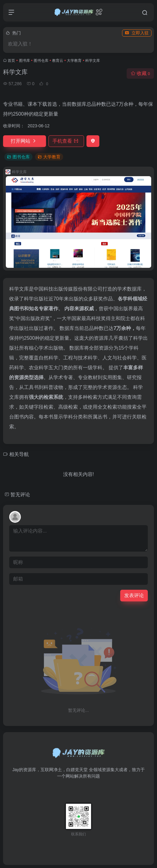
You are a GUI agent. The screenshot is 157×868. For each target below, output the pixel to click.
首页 (11, 61)
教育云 (58, 61)
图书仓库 (41, 61)
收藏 (140, 73)
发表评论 (134, 595)
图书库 (25, 61)
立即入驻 (137, 33)
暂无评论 (20, 495)
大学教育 (74, 61)
